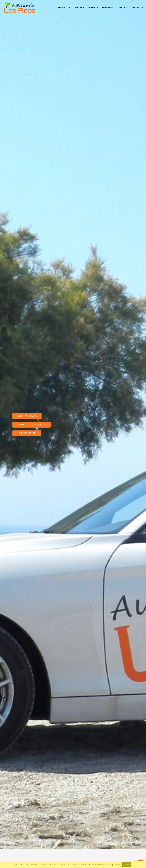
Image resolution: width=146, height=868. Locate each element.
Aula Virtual (27, 408)
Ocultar (126, 865)
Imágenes (108, 8)
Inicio (61, 8)
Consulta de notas (32, 416)
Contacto (137, 8)
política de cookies (69, 865)
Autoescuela (76, 8)
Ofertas (122, 8)
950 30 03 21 (27, 425)
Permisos (93, 8)
